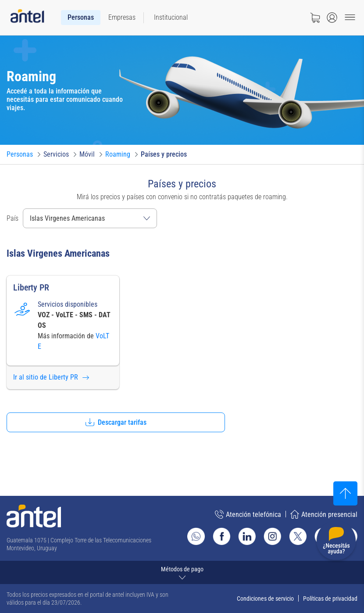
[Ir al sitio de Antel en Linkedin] (247, 536)
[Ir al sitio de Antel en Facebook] (221, 536)
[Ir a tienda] (315, 18)
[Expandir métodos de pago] (182, 572)
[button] (116, 422)
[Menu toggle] (350, 18)
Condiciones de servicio (265, 599)
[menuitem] (81, 18)
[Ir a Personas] (20, 154)
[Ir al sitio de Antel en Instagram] (272, 536)
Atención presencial (324, 514)
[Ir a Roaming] (118, 154)
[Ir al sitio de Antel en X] (298, 536)
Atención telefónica (248, 514)
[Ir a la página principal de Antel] (34, 516)
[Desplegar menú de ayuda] (336, 542)
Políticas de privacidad (330, 599)
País (12, 218)
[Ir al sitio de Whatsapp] (196, 536)
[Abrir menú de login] (332, 18)
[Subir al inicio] (345, 493)
